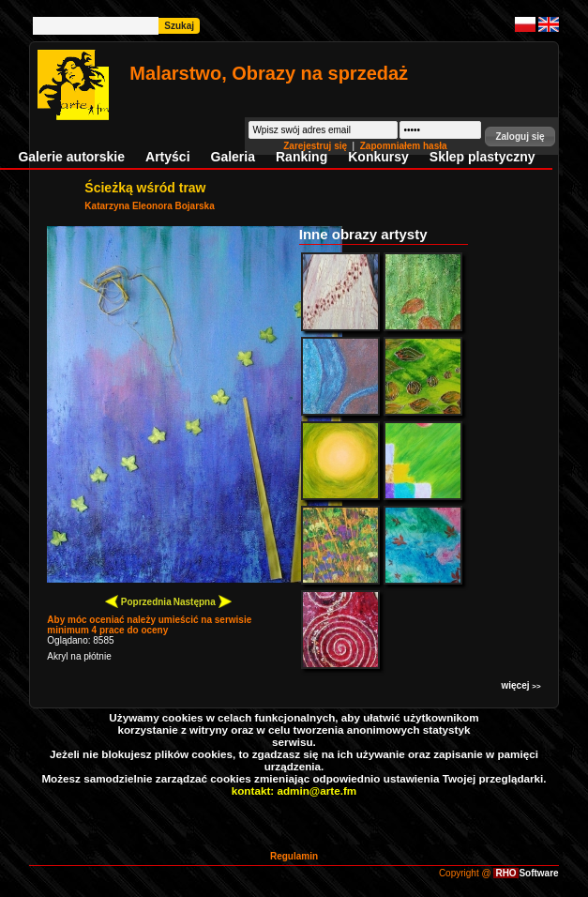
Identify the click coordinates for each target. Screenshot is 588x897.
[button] (520, 137)
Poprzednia (138, 601)
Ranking (302, 157)
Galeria (233, 157)
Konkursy (378, 157)
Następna (203, 601)
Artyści (167, 157)
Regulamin (294, 856)
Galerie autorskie (71, 157)
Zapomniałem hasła (404, 146)
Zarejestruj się (317, 146)
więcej (520, 685)
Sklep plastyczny (482, 157)
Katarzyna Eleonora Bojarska (149, 206)
